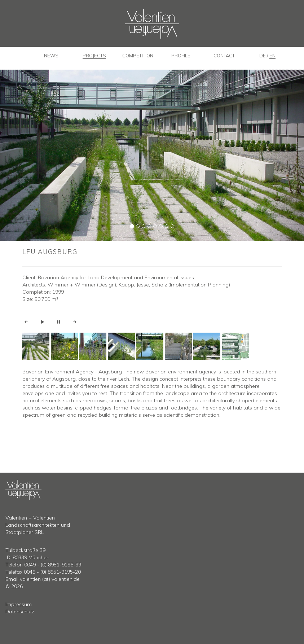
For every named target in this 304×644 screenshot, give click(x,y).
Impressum (19, 604)
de (263, 56)
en (272, 56)
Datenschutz (20, 612)
